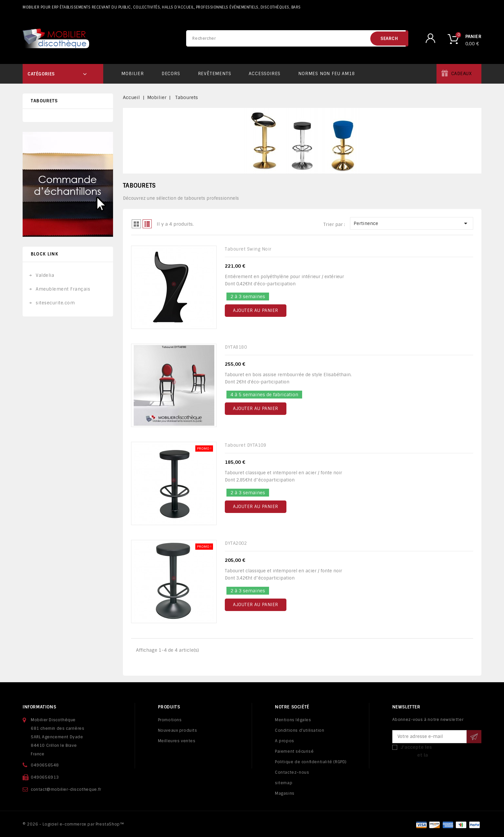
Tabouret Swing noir (248, 249)
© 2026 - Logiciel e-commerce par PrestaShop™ (73, 824)
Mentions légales (293, 720)
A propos (285, 741)
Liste (147, 224)
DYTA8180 (236, 347)
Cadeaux (462, 74)
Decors (171, 74)
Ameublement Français (63, 289)
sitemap (284, 783)
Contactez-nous (292, 772)
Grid (136, 224)
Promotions (170, 720)
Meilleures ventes (177, 741)
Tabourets (44, 101)
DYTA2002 (236, 543)
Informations (39, 707)
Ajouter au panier (256, 310)
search (389, 39)
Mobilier (132, 74)
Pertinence (412, 223)
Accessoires (265, 74)
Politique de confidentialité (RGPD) (311, 762)
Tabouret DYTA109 (245, 445)
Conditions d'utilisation (300, 730)
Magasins (285, 793)
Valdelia (45, 275)
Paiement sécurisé (294, 751)
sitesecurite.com (55, 303)
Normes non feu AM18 (326, 74)
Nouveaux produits (178, 730)
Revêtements (215, 74)
